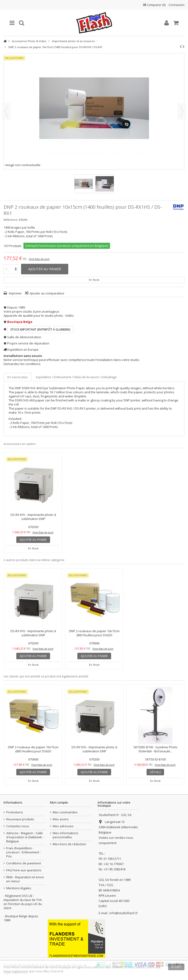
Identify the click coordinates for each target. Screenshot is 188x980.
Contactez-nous (18, 826)
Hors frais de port (39, 259)
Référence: (11, 220)
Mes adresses (63, 826)
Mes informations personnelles (66, 835)
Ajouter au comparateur (47, 293)
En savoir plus (18, 377)
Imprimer (15, 293)
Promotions (15, 812)
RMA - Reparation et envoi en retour (25, 879)
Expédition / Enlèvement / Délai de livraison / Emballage (76, 377)
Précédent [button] (6, 111)
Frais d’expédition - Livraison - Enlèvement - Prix (23, 852)
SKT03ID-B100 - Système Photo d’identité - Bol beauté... (155, 749)
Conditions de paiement (24, 863)
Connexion (176, 5)
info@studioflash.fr (124, 913)
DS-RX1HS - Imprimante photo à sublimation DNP (33, 517)
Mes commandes (65, 812)
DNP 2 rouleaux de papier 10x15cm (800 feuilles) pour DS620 (94, 633)
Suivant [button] (182, 111)
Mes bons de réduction (69, 844)
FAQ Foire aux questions (24, 870)
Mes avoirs (61, 819)
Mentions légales (19, 888)
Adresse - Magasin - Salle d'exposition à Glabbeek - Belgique (25, 837)
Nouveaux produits (20, 819)
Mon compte (59, 802)
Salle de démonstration (24, 337)
